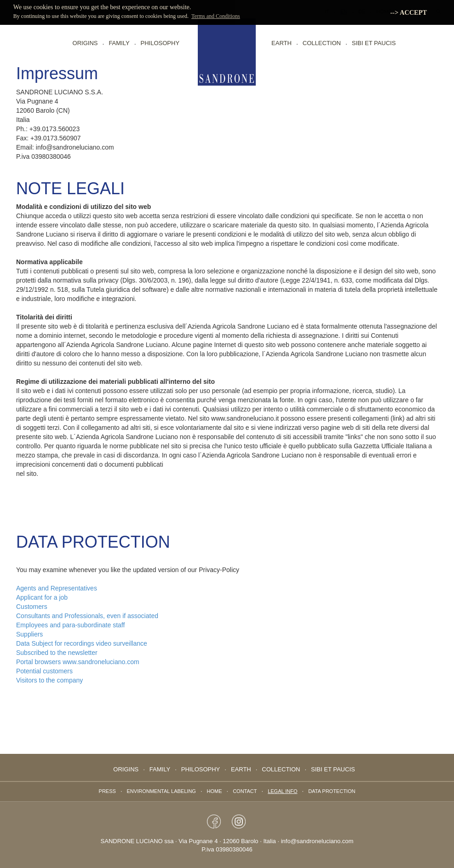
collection (322, 43)
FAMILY (119, 43)
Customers (32, 607)
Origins (85, 43)
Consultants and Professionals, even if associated (87, 616)
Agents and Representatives (57, 588)
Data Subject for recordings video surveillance (82, 643)
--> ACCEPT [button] (408, 12)
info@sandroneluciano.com (317, 841)
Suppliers (29, 634)
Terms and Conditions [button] (216, 16)
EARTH (282, 43)
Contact (245, 791)
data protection (332, 791)
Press (107, 791)
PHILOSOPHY (160, 43)
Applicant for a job (42, 597)
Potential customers (44, 671)
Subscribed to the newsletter (57, 653)
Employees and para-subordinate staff (70, 625)
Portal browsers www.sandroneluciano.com (80, 662)
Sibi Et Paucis (374, 43)
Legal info (282, 791)
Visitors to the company (49, 680)
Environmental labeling (161, 791)
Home (215, 791)
